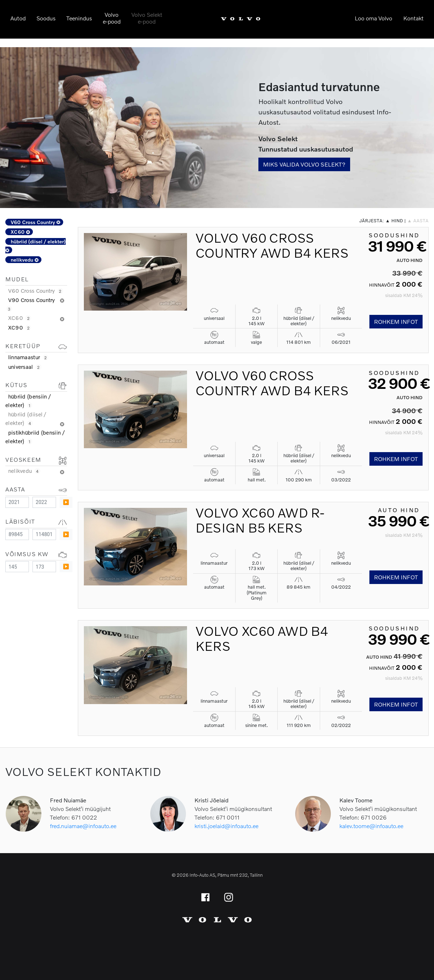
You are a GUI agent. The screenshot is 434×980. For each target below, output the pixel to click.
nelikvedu (25, 260)
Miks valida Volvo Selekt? (304, 164)
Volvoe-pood (112, 18)
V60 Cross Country (36, 222)
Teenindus (79, 18)
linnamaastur (28, 357)
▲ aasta (418, 221)
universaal (25, 367)
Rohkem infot (396, 321)
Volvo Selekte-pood (147, 18)
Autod (18, 18)
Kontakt (413, 18)
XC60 (20, 232)
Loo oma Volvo (374, 18)
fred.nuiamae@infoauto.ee (83, 826)
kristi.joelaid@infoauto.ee (226, 826)
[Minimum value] (17, 502)
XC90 (20, 327)
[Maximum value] (44, 502)
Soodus (46, 18)
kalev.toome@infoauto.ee (371, 826)
